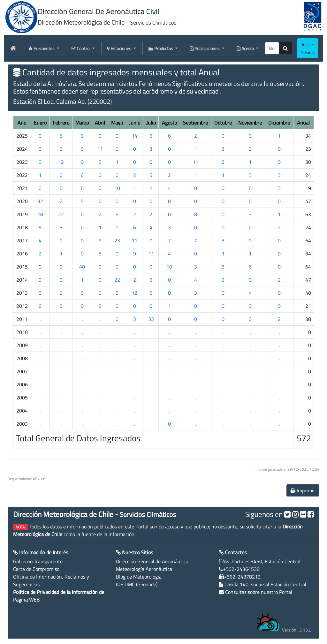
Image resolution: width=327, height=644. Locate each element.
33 (151, 319)
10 (117, 188)
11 (100, 149)
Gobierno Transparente (38, 561)
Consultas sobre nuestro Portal (259, 592)
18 (40, 214)
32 (40, 201)
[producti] (272, 48)
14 (134, 136)
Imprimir (303, 490)
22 (61, 214)
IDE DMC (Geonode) (137, 584)
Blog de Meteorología (139, 577)
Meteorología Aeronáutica (144, 569)
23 (117, 240)
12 (61, 162)
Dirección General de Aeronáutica (152, 561)
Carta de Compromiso (36, 569)
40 (82, 267)
